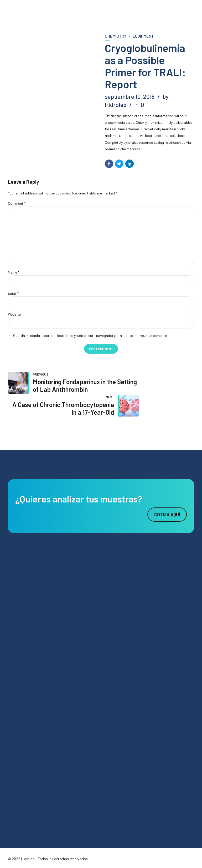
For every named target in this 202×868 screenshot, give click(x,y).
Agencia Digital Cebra (53, 854)
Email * (13, 294)
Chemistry (116, 36)
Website (14, 315)
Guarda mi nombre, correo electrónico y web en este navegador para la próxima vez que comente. (90, 337)
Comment (17, 203)
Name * (14, 273)
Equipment (143, 36)
